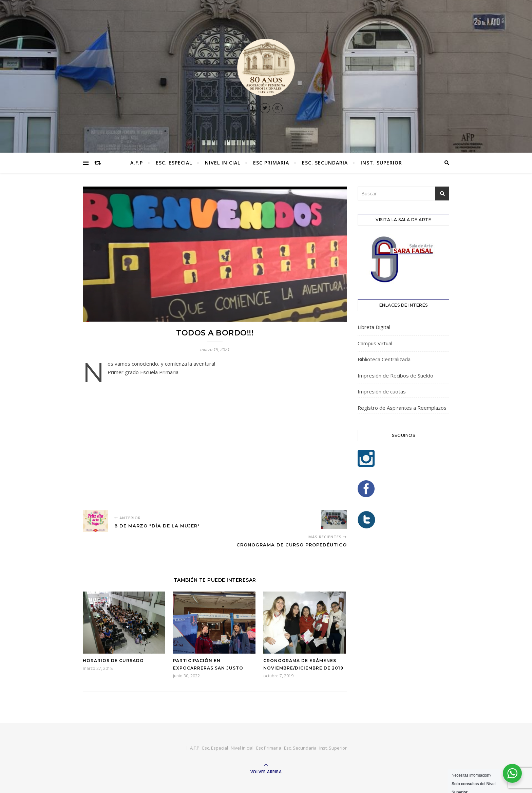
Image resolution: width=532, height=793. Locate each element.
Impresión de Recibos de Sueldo (395, 375)
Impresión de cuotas (382, 391)
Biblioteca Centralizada (384, 359)
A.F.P (137, 163)
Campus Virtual (375, 343)
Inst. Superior (381, 163)
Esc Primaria (271, 163)
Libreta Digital (374, 327)
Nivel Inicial (223, 163)
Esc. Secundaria (325, 163)
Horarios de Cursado (113, 661)
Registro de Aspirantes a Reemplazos (402, 408)
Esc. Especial (174, 163)
